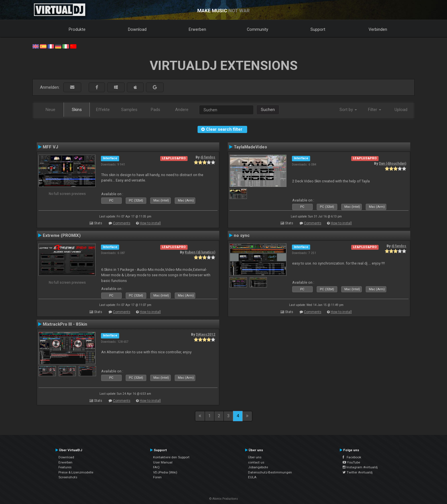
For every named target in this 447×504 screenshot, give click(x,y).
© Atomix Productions (224, 499)
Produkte (77, 29)
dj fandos (208, 157)
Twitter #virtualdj (358, 472)
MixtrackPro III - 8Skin (65, 324)
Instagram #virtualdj (360, 467)
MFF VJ (50, 147)
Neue (50, 110)
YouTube (351, 462)
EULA (252, 477)
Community (258, 29)
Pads (156, 110)
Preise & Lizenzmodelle (76, 472)
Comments (122, 223)
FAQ (156, 467)
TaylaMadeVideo (250, 147)
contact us (256, 462)
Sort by (348, 110)
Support (318, 29)
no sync (242, 235)
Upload (401, 110)
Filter (375, 110)
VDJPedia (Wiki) (165, 472)
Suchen (268, 110)
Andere (182, 110)
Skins (77, 110)
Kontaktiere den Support (171, 457)
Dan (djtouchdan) (393, 164)
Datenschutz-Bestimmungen (270, 472)
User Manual (163, 462)
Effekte (103, 110)
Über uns (255, 457)
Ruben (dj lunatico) (200, 252)
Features (65, 467)
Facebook (352, 457)
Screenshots (68, 477)
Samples (129, 110)
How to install (150, 223)
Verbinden (378, 29)
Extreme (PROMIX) (62, 235)
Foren (157, 477)
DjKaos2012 (206, 334)
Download (137, 29)
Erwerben (197, 29)
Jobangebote (258, 467)
